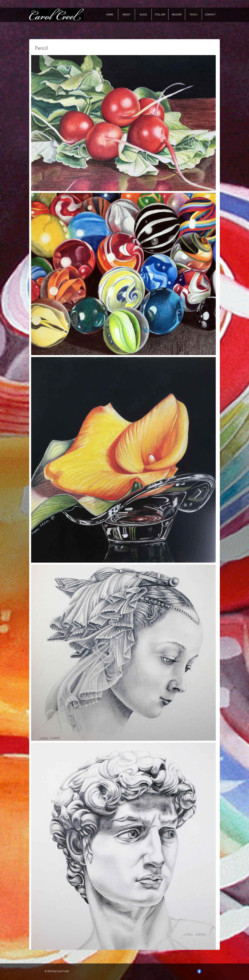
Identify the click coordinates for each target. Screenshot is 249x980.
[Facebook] (199, 971)
